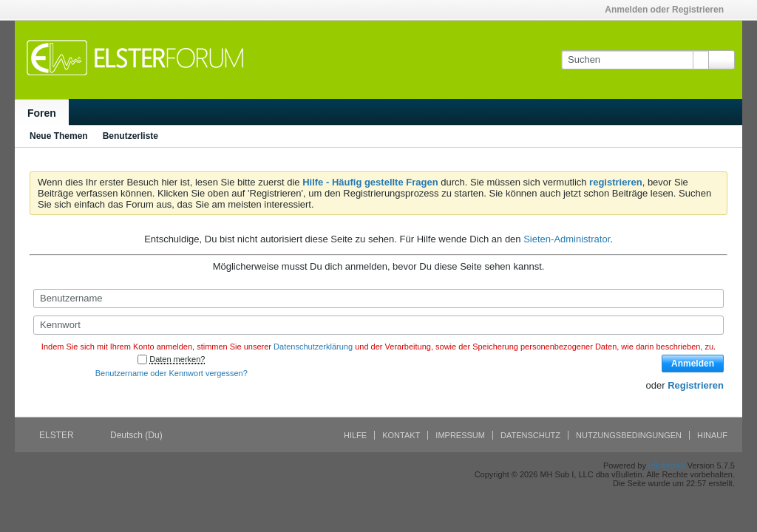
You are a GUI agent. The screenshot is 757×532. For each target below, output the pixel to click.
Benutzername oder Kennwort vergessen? (172, 373)
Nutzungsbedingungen (629, 435)
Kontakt (401, 435)
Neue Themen (59, 136)
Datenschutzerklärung (313, 347)
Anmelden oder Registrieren (669, 10)
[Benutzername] (378, 299)
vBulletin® (667, 465)
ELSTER (61, 435)
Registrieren (696, 385)
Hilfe (355, 435)
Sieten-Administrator (567, 239)
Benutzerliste (130, 136)
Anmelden (693, 364)
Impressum (460, 435)
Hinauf (712, 435)
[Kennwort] (378, 325)
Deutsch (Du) (141, 435)
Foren (42, 113)
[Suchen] (635, 60)
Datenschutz (530, 435)
